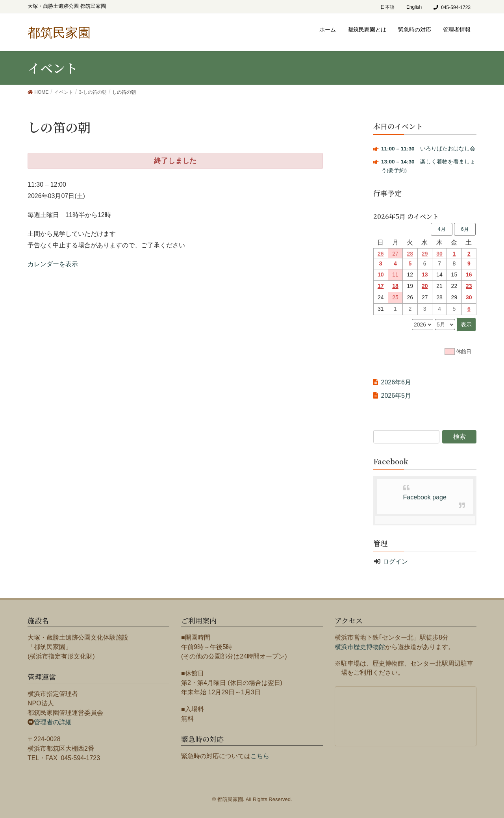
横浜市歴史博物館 (360, 647)
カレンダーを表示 (53, 264)
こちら (260, 756)
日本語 (387, 7)
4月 (441, 229)
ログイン (395, 561)
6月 (465, 229)
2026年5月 (396, 396)
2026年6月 (396, 382)
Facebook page (425, 497)
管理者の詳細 (53, 722)
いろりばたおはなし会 (428, 149)
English (414, 7)
